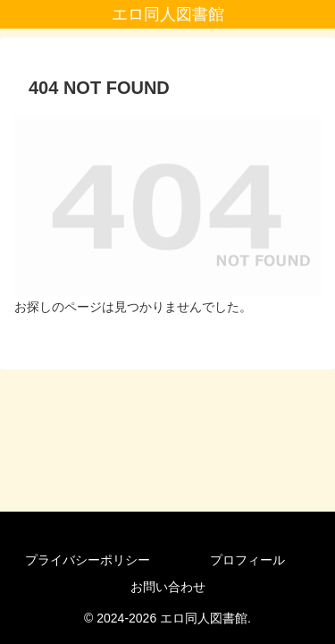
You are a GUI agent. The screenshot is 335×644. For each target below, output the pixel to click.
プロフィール (247, 560)
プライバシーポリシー (88, 560)
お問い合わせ (168, 587)
